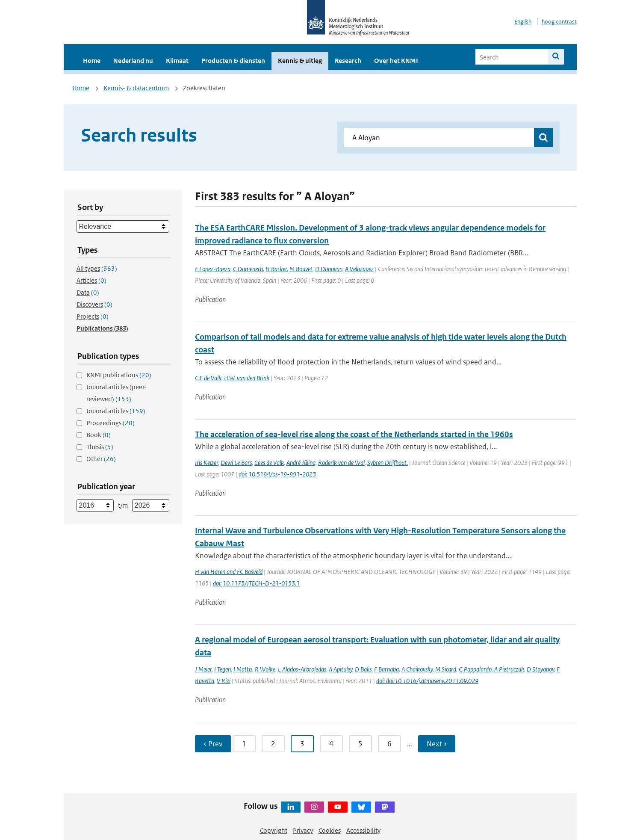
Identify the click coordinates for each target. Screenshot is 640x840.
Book (99, 435)
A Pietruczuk (509, 669)
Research (348, 61)
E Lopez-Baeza (213, 269)
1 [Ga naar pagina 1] (244, 744)
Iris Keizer (206, 463)
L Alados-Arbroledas (302, 669)
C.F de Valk (208, 378)
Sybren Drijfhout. (388, 463)
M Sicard (446, 669)
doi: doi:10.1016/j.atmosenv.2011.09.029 (427, 681)
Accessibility (363, 830)
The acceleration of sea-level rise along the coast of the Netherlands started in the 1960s (354, 434)
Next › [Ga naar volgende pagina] (437, 744)
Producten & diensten (233, 61)
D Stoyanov (540, 669)
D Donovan (329, 269)
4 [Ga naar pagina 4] (331, 744)
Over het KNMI (396, 61)
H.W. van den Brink (247, 378)
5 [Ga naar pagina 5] (360, 744)
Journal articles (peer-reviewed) (116, 393)
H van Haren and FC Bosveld (229, 572)
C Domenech (248, 269)
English (523, 22)
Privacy (303, 830)
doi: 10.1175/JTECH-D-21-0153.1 (256, 583)
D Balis (363, 669)
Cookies (330, 830)
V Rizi (224, 681)
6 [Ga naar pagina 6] (389, 744)
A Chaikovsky (417, 669)
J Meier (203, 669)
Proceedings (111, 423)
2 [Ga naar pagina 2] (273, 744)
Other (101, 459)
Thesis (100, 447)
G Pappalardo (475, 669)
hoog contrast (559, 22)
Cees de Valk (269, 463)
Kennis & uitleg (300, 61)
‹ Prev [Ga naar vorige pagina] (213, 744)
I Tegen (223, 669)
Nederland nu (133, 61)
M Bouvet (301, 269)
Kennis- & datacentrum (136, 88)
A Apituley (341, 669)
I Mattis (243, 669)
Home (92, 61)
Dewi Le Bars (236, 463)
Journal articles (116, 411)
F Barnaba (386, 669)
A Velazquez (359, 269)
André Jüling (301, 463)
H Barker (276, 269)
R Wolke (265, 669)
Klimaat (177, 61)
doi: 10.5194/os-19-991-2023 (277, 474)
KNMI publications (119, 375)
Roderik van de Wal (341, 463)
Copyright (274, 830)
